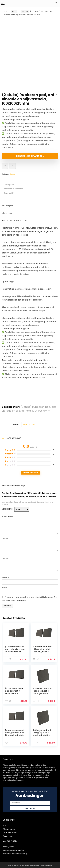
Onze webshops (10, 832)
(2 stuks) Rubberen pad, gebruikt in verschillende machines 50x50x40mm (15, 693)
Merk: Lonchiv (29, 424)
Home (4, 11)
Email (5, 587)
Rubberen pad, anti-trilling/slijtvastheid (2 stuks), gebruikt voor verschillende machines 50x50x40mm (43, 653)
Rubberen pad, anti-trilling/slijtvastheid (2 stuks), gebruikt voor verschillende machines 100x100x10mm (15, 736)
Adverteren (8, 835)
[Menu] (3, 3)
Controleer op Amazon (30, 156)
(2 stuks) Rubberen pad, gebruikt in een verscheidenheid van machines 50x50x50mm (15, 652)
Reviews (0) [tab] (9, 193)
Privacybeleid (8, 846)
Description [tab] (9, 185)
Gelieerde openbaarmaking (15, 853)
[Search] (56, 3)
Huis (4, 825)
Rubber (25, 11)
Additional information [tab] (14, 189)
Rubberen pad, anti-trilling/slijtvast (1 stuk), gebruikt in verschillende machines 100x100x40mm (43, 736)
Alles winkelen (9, 828)
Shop (14, 11)
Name (5, 578)
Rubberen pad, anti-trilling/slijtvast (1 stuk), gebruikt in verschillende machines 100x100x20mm (43, 694)
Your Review (8, 516)
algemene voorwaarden (13, 849)
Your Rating (7, 509)
